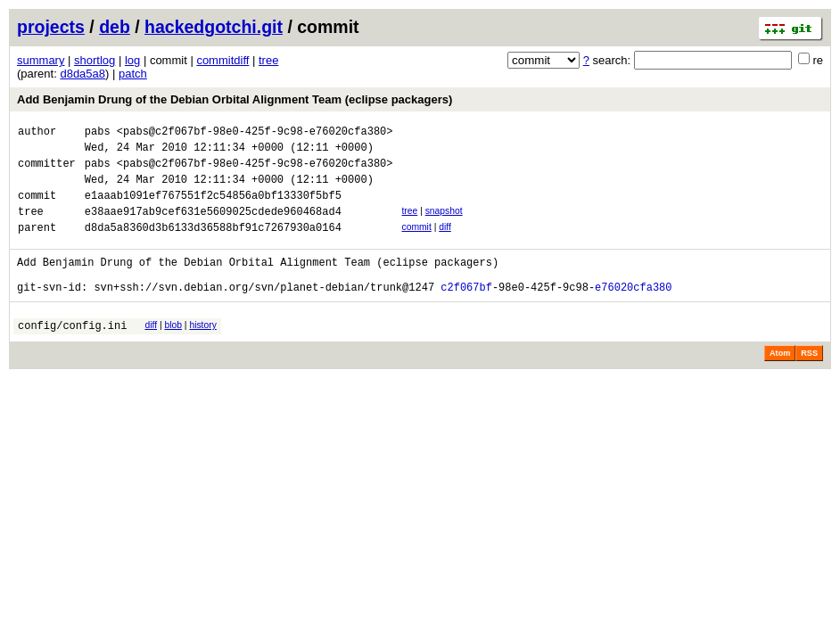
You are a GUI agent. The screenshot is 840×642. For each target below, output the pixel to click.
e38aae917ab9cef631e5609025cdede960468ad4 (213, 227)
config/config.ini (72, 354)
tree (268, 60)
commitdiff (222, 60)
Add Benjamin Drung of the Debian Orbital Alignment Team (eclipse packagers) (235, 99)
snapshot (444, 224)
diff (445, 243)
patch (133, 74)
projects (51, 27)
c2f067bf (466, 313)
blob (173, 352)
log (132, 60)
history (202, 352)
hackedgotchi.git (214, 27)
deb (115, 27)
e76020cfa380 (633, 313)
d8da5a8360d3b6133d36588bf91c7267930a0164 (213, 246)
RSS (809, 383)
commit (416, 243)
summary (41, 60)
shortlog (95, 60)
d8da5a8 (82, 74)
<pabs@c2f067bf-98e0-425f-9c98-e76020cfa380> (255, 133)
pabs (98, 133)
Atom (780, 383)
